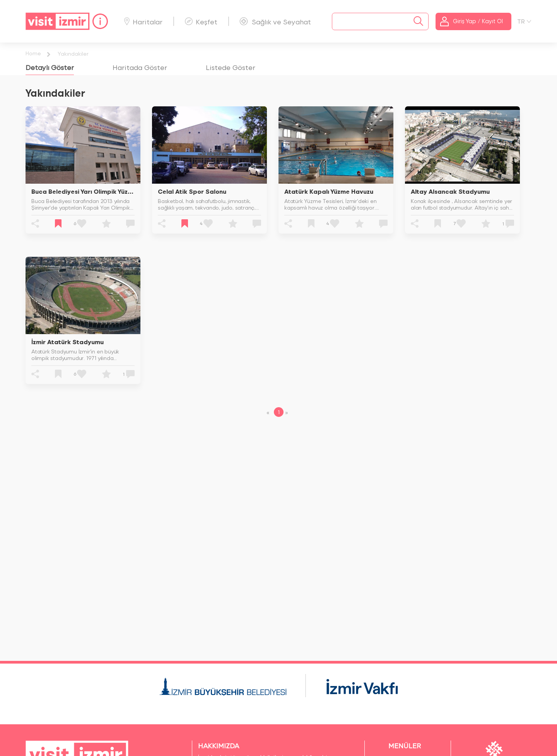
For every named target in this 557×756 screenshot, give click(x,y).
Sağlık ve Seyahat (275, 21)
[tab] (50, 67)
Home (33, 53)
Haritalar (143, 21)
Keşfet (201, 21)
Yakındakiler (73, 54)
